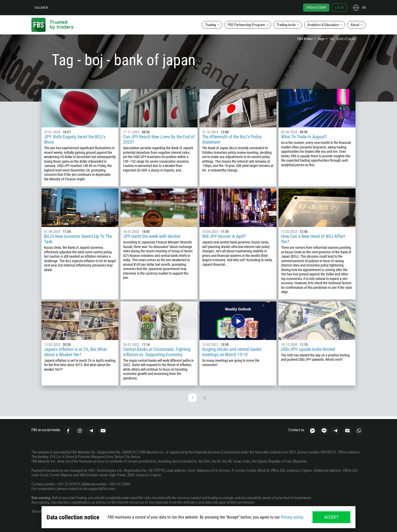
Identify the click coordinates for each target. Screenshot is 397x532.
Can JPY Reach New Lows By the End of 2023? (159, 139)
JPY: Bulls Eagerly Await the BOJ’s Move (75, 139)
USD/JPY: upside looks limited (308, 349)
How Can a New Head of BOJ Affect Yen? (313, 239)
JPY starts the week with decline (152, 236)
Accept (331, 517)
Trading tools (286, 25)
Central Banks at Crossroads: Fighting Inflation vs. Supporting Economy (157, 352)
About (355, 25)
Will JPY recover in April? (224, 236)
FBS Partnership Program (246, 25)
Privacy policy (292, 517)
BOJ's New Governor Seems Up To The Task (78, 239)
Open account (316, 8)
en (364, 8)
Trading (211, 25)
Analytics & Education (323, 25)
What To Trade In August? (304, 137)
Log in (339, 8)
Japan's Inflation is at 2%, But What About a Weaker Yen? (75, 352)
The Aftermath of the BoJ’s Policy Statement (232, 139)
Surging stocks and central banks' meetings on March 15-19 (232, 352)
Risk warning (41, 498)
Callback (41, 8)
